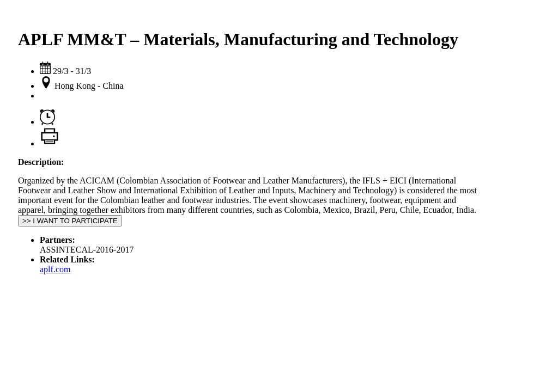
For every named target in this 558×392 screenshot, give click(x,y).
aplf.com (55, 269)
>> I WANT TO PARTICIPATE (70, 221)
